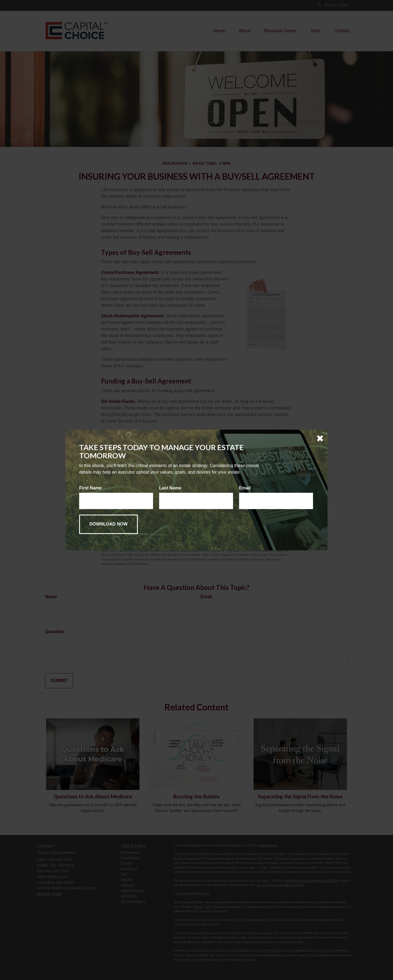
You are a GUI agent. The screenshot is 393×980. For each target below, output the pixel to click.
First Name (90, 488)
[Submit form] (108, 524)
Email (245, 488)
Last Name (170, 488)
